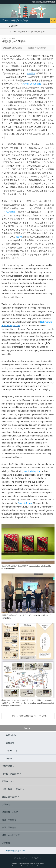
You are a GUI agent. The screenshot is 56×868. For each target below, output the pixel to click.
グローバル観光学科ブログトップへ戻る (27, 32)
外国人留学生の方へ (11, 797)
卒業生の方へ (8, 781)
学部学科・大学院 (10, 812)
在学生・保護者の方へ (12, 774)
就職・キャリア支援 (11, 835)
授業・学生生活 (9, 820)
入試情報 (6, 843)
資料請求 (10, 743)
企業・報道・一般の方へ (13, 789)
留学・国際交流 (9, 827)
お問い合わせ (12, 735)
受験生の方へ (8, 766)
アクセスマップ (13, 751)
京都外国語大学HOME (16, 851)
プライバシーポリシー (21, 858)
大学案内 (6, 804)
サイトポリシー (37, 858)
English (9, 758)
